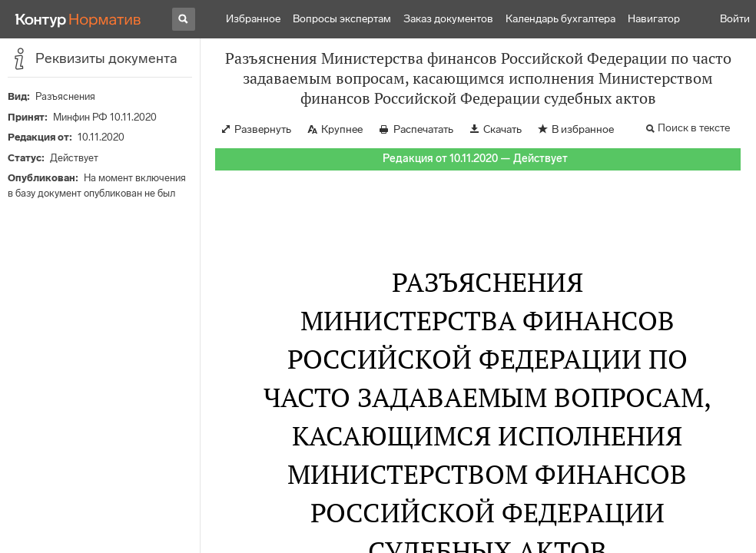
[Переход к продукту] (78, 19)
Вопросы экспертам (342, 19)
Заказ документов (448, 19)
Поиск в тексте (694, 128)
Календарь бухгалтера (560, 19)
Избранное (253, 19)
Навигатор (654, 19)
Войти (735, 19)
